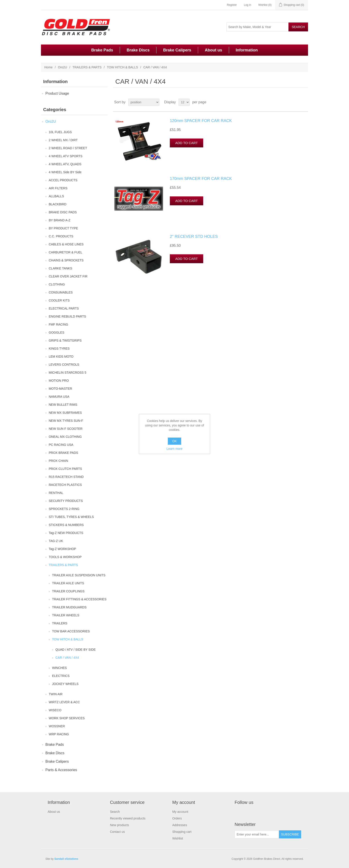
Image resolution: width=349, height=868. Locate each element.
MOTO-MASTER (60, 389)
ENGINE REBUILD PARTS (67, 316)
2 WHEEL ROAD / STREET (68, 148)
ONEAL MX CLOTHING (65, 437)
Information (247, 50)
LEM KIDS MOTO (61, 357)
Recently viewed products (128, 818)
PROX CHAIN (58, 461)
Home (48, 67)
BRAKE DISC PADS (63, 212)
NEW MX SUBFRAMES (65, 413)
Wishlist (178, 838)
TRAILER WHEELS (66, 615)
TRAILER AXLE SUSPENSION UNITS (79, 575)
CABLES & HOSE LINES (66, 244)
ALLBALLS (56, 196)
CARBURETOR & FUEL (66, 252)
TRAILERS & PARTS (87, 67)
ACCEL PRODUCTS (63, 180)
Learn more (174, 449)
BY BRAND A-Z (60, 220)
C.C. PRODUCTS (61, 236)
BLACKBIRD (58, 204)
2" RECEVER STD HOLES (194, 236)
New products (120, 825)
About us (213, 50)
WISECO (55, 710)
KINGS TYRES (59, 348)
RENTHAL (56, 493)
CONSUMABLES (61, 292)
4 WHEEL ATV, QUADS (65, 164)
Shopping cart (182, 832)
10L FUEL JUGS (60, 132)
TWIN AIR (56, 694)
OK (174, 441)
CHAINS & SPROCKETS (66, 260)
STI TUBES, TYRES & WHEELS (71, 517)
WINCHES (59, 668)
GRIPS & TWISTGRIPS (65, 340)
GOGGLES (57, 332)
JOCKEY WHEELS (65, 684)
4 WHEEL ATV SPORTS (66, 156)
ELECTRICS (61, 676)
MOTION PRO (59, 381)
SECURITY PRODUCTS (66, 501)
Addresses (180, 825)
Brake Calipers (177, 50)
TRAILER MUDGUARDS (69, 607)
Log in (248, 5)
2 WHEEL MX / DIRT (63, 140)
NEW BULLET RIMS (63, 405)
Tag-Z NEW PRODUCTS (66, 533)
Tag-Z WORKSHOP (62, 549)
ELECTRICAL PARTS (64, 308)
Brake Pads (102, 50)
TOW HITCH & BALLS (122, 67)
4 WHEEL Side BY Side (65, 172)
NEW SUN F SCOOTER (66, 429)
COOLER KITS (59, 300)
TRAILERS (60, 623)
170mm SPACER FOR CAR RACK (201, 179)
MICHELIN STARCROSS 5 (68, 373)
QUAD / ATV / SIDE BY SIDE (76, 650)
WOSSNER (57, 726)
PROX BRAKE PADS (63, 453)
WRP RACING (59, 734)
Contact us (117, 832)
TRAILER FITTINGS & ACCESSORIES (79, 599)
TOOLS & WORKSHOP (65, 557)
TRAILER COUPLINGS (68, 591)
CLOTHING (57, 284)
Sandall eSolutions (66, 859)
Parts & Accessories (61, 770)
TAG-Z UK (56, 541)
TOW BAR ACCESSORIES (71, 631)
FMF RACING (58, 324)
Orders (177, 818)
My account (180, 812)
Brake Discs (138, 50)
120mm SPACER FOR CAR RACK (201, 121)
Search (115, 812)
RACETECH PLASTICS (65, 485)
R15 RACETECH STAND (66, 477)
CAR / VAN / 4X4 (67, 658)
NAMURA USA (59, 397)
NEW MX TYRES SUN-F (66, 421)
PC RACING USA (61, 445)
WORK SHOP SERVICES (67, 718)
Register (232, 5)
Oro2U (62, 67)
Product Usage (57, 93)
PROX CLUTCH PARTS (65, 469)
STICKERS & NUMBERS (66, 525)
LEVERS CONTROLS (64, 365)
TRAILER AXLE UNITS (68, 583)
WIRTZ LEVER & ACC (64, 702)
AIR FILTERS (58, 188)
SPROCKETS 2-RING (64, 509)
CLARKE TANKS (60, 268)
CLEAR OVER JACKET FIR (68, 276)
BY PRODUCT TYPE (63, 228)
